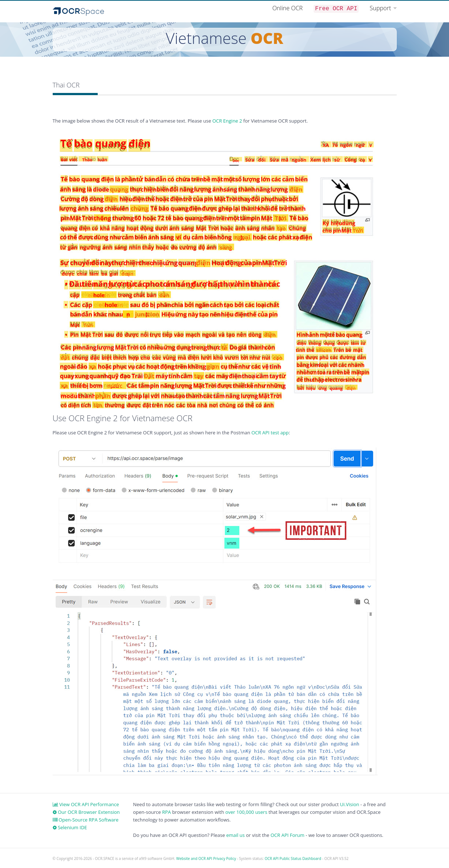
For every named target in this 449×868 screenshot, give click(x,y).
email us (235, 835)
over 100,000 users (246, 812)
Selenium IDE (70, 827)
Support (380, 8)
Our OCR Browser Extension (86, 812)
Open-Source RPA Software (86, 820)
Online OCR (287, 8)
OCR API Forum (287, 835)
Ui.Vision (349, 804)
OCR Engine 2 (227, 121)
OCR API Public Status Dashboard (293, 858)
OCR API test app (270, 433)
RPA (166, 812)
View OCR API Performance (86, 804)
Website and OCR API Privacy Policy (206, 858)
